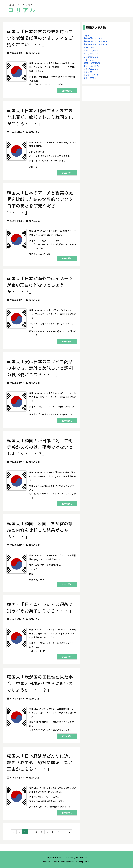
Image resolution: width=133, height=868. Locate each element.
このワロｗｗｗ (91, 69)
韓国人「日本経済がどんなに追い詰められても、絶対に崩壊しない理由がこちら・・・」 (40, 762)
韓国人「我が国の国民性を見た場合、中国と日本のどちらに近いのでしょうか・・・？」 (40, 683)
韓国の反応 (34, 53)
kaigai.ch (88, 35)
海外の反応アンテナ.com (95, 41)
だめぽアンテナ (91, 50)
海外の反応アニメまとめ (95, 44)
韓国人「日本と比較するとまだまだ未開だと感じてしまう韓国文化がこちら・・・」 (40, 117)
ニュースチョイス (92, 66)
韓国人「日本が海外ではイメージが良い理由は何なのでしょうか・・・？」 (40, 285)
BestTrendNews (92, 63)
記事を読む (67, 91)
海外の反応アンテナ (93, 38)
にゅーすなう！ (91, 78)
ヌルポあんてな (91, 54)
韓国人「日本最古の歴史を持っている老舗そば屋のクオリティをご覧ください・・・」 (40, 38)
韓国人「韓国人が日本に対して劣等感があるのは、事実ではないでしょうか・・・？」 (40, 447)
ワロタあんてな (91, 57)
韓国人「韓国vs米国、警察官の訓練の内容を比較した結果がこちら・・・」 (40, 530)
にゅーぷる (89, 60)
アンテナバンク (91, 75)
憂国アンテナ (90, 47)
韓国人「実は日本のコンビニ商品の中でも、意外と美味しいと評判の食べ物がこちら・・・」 (40, 368)
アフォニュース (91, 72)
